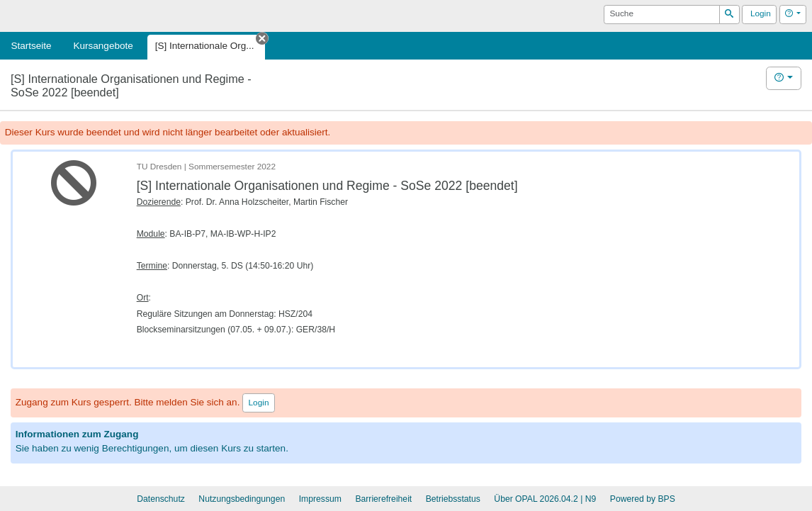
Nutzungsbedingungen (242, 499)
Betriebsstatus (453, 499)
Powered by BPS (643, 499)
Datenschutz (161, 499)
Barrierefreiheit (383, 499)
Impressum (320, 499)
